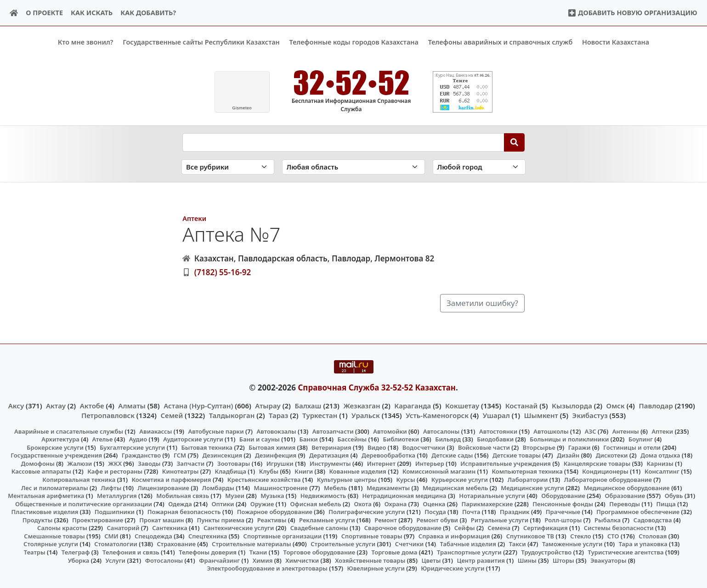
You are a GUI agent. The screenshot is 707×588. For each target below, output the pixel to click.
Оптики (223, 503)
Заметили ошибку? (482, 303)
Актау (56, 406)
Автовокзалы (276, 431)
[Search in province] (353, 167)
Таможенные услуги (572, 544)
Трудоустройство (546, 552)
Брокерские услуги (55, 447)
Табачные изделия (468, 544)
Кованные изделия (357, 471)
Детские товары (517, 455)
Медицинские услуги (532, 487)
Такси (518, 544)
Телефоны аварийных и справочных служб (501, 42)
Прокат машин (161, 520)
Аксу (16, 406)
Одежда (180, 503)
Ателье (103, 439)
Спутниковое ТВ (530, 536)
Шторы (563, 560)
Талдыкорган (232, 415)
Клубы (269, 471)
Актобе (92, 406)
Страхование (176, 544)
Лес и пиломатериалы (55, 487)
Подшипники (115, 512)
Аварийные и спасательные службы (69, 431)
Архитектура (60, 439)
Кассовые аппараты (41, 471)
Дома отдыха (660, 455)
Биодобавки (495, 439)
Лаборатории (528, 480)
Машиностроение (280, 487)
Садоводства (653, 520)
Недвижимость (323, 496)
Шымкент (541, 415)
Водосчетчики (424, 447)
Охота (362, 503)
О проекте (44, 13)
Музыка (272, 496)
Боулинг (641, 439)
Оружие (262, 503)
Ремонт (386, 520)
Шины (527, 560)
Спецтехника (208, 536)
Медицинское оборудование (626, 487)
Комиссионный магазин (439, 471)
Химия (263, 560)
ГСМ (180, 455)
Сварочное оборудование (403, 528)
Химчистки (302, 560)
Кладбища (231, 471)
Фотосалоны (164, 560)
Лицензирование (164, 487)
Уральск (366, 415)
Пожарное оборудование (275, 512)
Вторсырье (539, 447)
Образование (625, 496)
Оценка (434, 503)
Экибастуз (590, 415)
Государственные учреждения (56, 455)
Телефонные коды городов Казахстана (354, 42)
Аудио (138, 439)
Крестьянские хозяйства (264, 480)
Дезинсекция (222, 455)
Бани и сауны (260, 439)
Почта (471, 512)
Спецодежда (153, 536)
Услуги (116, 560)
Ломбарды (218, 487)
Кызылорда (572, 406)
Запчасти (191, 464)
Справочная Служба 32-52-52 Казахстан (377, 387)
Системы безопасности (619, 528)
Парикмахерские (487, 503)
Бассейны (352, 439)
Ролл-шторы (563, 520)
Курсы (406, 480)
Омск (616, 406)
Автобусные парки (216, 431)
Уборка (79, 560)
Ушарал (496, 415)
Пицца (666, 503)
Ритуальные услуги (500, 520)
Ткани (258, 552)
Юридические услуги (452, 568)
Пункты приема (221, 520)
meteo (242, 108)
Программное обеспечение (638, 512)
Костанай (522, 406)
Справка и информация (454, 536)
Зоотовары (234, 464)
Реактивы (272, 520)
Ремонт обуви (437, 520)
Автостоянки (498, 431)
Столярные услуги (51, 544)
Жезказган (362, 406)
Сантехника (170, 528)
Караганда (413, 406)
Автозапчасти (333, 431)
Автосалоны (441, 431)
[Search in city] (479, 167)
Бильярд (448, 439)
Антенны (626, 431)
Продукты (38, 520)
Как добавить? (148, 13)
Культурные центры (347, 480)
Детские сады (452, 455)
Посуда (435, 512)
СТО (613, 536)
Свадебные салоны (319, 528)
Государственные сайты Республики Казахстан (201, 42)
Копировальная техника (79, 480)
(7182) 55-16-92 (223, 272)
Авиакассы (156, 431)
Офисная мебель (316, 503)
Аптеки (194, 218)
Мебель (335, 487)
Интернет (381, 464)
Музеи (235, 496)
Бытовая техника (207, 447)
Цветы (431, 560)
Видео (377, 447)
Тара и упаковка (643, 544)
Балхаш (308, 406)
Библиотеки (401, 439)
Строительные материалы (252, 544)
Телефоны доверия (208, 552)
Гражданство (141, 455)
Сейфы (465, 528)
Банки (309, 439)
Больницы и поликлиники (569, 439)
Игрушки (280, 464)
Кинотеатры (181, 471)
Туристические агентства (625, 552)
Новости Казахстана (616, 42)
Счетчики (409, 544)
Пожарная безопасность (184, 512)
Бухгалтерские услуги (132, 447)
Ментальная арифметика (46, 496)
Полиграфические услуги (367, 512)
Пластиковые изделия (45, 512)
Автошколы (551, 431)
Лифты (111, 487)
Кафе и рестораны (115, 471)
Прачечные (563, 512)
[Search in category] (228, 167)
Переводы (625, 503)
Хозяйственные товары (370, 560)
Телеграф (76, 552)
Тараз (278, 415)
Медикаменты (388, 487)
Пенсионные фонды (563, 503)
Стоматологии (116, 544)
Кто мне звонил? (86, 42)
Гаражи (580, 447)
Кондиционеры (605, 471)
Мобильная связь (183, 496)
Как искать (92, 13)
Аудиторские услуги (193, 439)
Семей (172, 415)
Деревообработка (388, 455)
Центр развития (481, 560)
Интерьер (430, 464)
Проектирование (98, 520)
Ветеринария (331, 447)
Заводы (149, 464)
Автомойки (390, 431)
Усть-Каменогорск (437, 415)
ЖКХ (115, 464)
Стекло (581, 536)
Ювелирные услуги (376, 568)
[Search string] (343, 142)
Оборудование (563, 496)
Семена (499, 528)
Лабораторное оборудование (608, 480)
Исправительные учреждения (506, 464)
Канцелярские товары (597, 464)
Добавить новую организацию (632, 13)
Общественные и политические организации (84, 503)
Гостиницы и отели (632, 447)
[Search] (514, 142)
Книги (304, 471)
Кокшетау (462, 406)
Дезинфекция (276, 455)
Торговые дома (394, 552)
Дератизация (329, 455)
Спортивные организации (283, 536)
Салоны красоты (62, 528)
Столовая (653, 536)
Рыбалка (608, 520)
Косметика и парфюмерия (171, 480)
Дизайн (568, 455)
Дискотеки (612, 455)
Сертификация (546, 528)
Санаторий (123, 528)
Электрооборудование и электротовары (267, 568)
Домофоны (37, 464)
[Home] (14, 13)
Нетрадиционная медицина (404, 496)
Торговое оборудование (320, 552)
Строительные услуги (343, 544)
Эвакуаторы (608, 560)
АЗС (591, 431)
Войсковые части (484, 447)
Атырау (268, 406)
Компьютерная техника (527, 471)
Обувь (674, 496)
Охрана (396, 503)
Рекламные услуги (327, 520)
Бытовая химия (272, 447)
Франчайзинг (219, 560)
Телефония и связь (131, 552)
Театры (35, 552)
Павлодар (656, 406)
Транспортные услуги (469, 552)
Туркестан (320, 415)
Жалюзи (80, 464)
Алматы (132, 406)
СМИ (111, 536)
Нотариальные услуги (492, 496)
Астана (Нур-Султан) (198, 406)
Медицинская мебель (455, 487)
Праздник (515, 512)
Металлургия (117, 496)
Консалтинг (662, 471)
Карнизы (660, 464)
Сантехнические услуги (239, 528)
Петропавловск (108, 415)
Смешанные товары (54, 536)
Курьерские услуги (460, 480)
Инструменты (330, 464)
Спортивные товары (372, 536)
